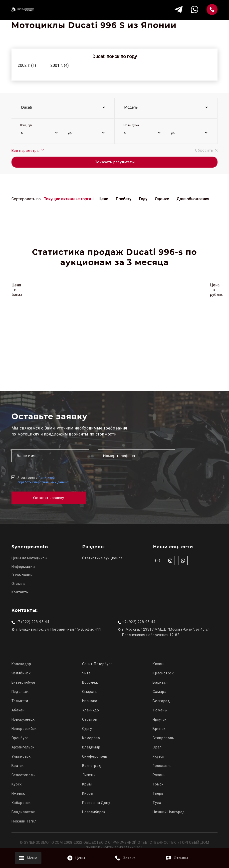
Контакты (20, 592)
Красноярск (163, 673)
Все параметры (28, 150)
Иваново (90, 701)
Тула (157, 803)
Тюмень (160, 710)
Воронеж (90, 682)
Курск (17, 784)
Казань (159, 664)
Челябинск (21, 673)
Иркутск (159, 719)
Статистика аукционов (103, 558)
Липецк (89, 775)
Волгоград (92, 766)
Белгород (161, 701)
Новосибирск (94, 812)
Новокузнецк (23, 719)
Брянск (159, 729)
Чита (87, 673)
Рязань (159, 775)
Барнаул (160, 682)
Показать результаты (114, 162)
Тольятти (20, 701)
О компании (22, 575)
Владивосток (23, 812)
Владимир (91, 747)
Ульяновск (21, 756)
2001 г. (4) (60, 65)
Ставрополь (163, 738)
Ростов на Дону (96, 803)
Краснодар (21, 664)
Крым (87, 784)
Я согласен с (43, 480)
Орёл (157, 747)
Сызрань (90, 692)
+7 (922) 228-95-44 (33, 622)
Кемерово (91, 738)
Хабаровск (21, 803)
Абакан (18, 710)
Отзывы (18, 584)
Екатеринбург (24, 682)
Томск (158, 784)
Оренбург (20, 738)
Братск (18, 766)
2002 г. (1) (27, 65)
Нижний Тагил (24, 821)
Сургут (88, 729)
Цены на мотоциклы (29, 558)
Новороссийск (24, 729)
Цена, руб (26, 125)
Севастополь (23, 775)
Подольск (20, 692)
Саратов (90, 719)
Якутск (158, 756)
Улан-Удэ (91, 710)
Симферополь (95, 756)
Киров (88, 793)
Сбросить (206, 150)
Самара (159, 692)
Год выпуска (131, 125)
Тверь (158, 793)
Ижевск (18, 793)
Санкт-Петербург (97, 664)
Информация (23, 567)
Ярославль (162, 766)
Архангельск (23, 747)
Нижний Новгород (169, 812)
